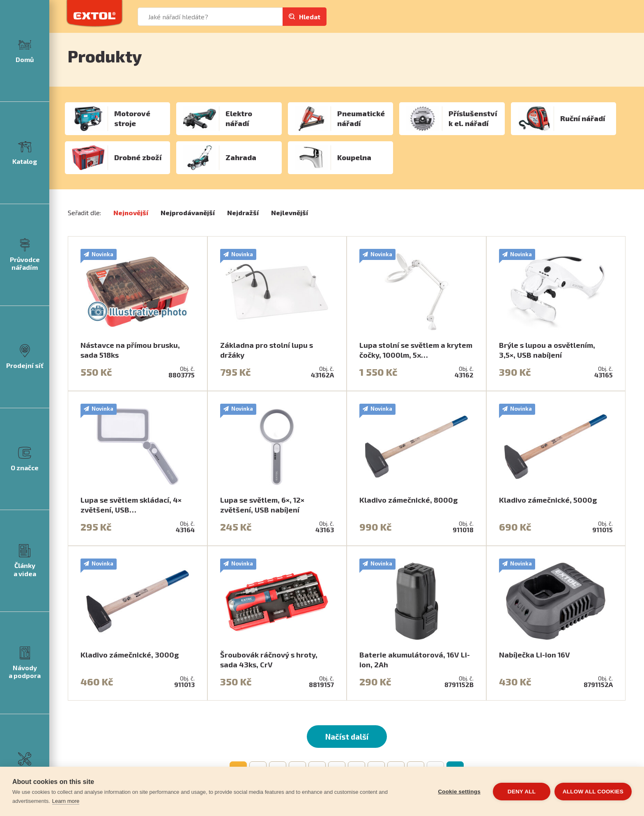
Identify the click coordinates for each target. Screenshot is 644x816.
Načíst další (347, 737)
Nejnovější (131, 213)
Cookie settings (459, 792)
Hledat (310, 17)
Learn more (66, 801)
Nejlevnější (290, 213)
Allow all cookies (593, 792)
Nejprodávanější (188, 213)
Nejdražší (243, 213)
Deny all (522, 792)
